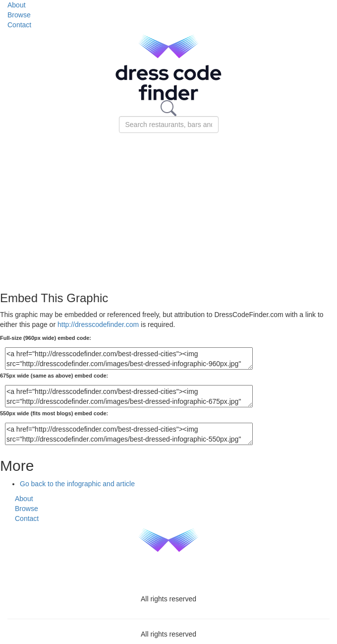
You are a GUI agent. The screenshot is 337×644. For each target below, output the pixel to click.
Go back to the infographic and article (77, 484)
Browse (19, 15)
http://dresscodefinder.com (98, 324)
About (17, 5)
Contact (19, 25)
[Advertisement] (168, 207)
